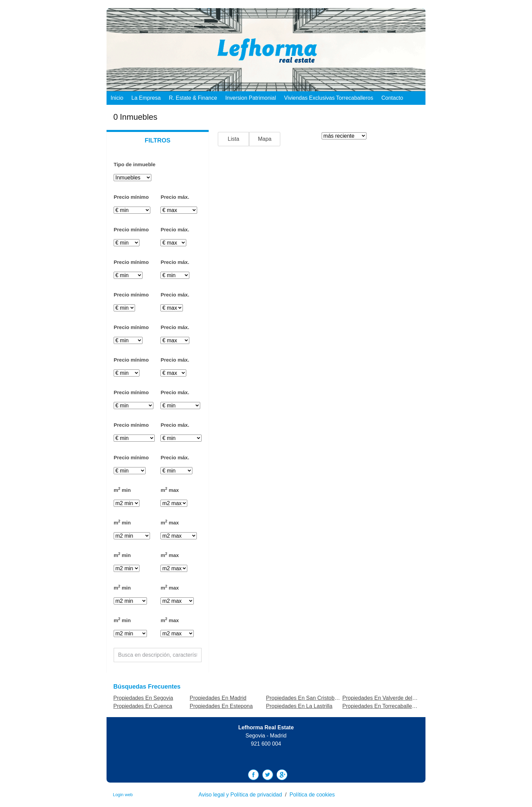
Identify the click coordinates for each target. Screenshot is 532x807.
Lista (233, 139)
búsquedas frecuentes (147, 687)
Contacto (392, 98)
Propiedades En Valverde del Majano (387, 698)
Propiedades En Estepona (221, 706)
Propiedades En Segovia (143, 698)
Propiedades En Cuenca (143, 706)
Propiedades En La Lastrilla (299, 706)
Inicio (117, 98)
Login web (123, 795)
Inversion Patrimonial (251, 98)
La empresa (146, 98)
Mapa (265, 139)
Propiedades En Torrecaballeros (381, 706)
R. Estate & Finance (193, 98)
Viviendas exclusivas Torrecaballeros (329, 98)
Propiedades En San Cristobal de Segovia (317, 698)
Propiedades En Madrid (218, 698)
